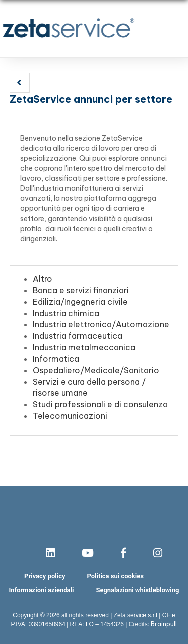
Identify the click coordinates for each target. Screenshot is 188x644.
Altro (42, 279)
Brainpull (164, 624)
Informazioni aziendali (42, 590)
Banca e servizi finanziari (81, 290)
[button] (20, 83)
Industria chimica (66, 313)
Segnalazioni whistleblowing (137, 590)
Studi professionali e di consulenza (100, 404)
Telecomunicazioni (70, 416)
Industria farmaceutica (77, 336)
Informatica (56, 359)
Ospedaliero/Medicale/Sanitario (96, 370)
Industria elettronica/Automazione (101, 324)
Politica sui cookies (115, 576)
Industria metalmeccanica (84, 347)
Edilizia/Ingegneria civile (80, 302)
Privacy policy (44, 576)
